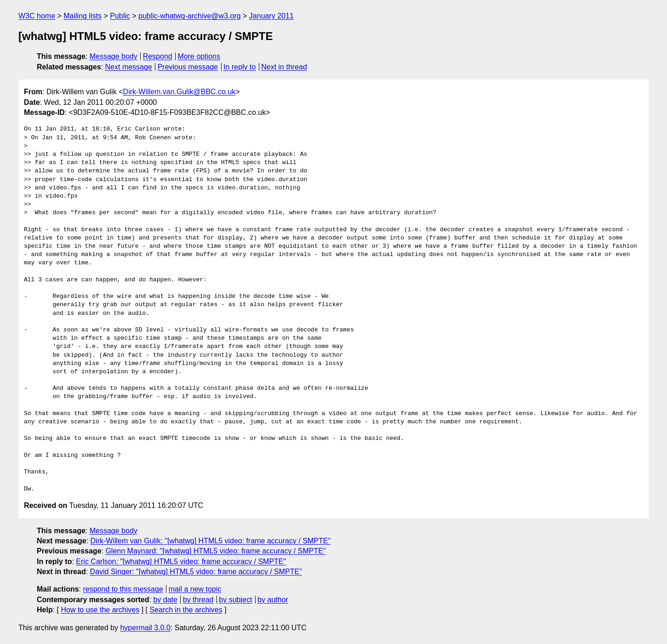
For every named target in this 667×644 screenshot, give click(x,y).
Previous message (188, 67)
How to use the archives (100, 610)
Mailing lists (83, 16)
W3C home (37, 16)
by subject (235, 600)
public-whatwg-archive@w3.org (190, 16)
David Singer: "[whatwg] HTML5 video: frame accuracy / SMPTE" (196, 572)
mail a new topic (195, 589)
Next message (129, 67)
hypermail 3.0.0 (145, 628)
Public (120, 16)
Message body (114, 56)
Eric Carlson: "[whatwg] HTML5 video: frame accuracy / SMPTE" (181, 561)
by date (165, 600)
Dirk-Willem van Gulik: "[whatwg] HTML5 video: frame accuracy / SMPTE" (211, 541)
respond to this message (123, 589)
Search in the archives (186, 610)
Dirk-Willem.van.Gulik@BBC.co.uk (180, 92)
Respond (158, 56)
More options (199, 56)
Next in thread (284, 67)
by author (273, 600)
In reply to (239, 67)
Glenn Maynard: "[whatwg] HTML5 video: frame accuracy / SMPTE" (215, 551)
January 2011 (271, 16)
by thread (198, 600)
